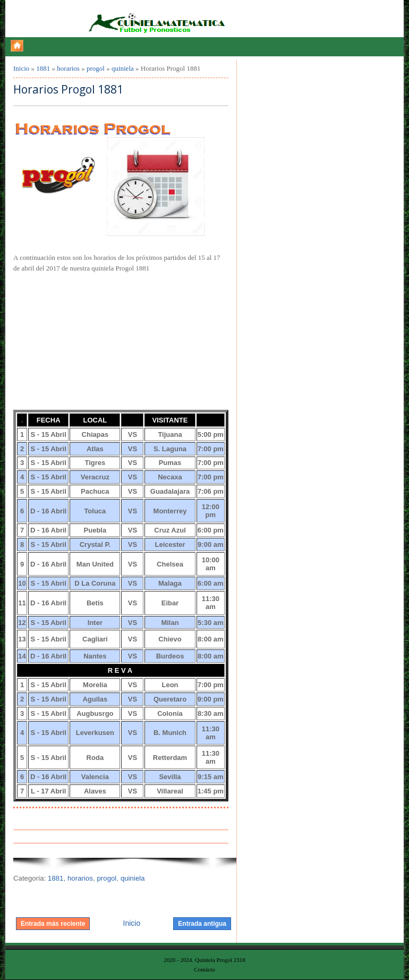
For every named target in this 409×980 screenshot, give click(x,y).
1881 (43, 68)
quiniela (123, 68)
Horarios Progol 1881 (68, 90)
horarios (68, 68)
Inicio (21, 68)
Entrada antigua (202, 924)
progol (96, 68)
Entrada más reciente (53, 924)
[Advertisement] (93, 340)
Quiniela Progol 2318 (220, 960)
